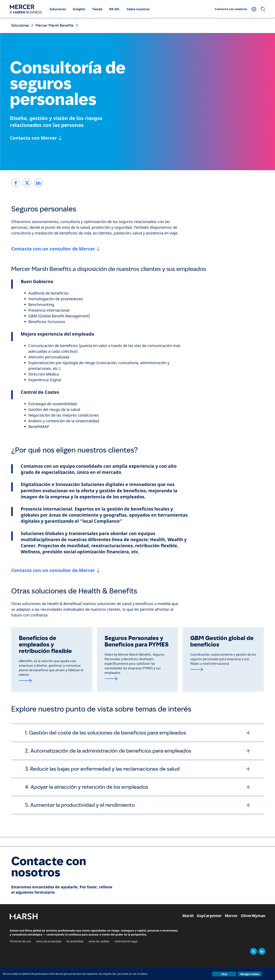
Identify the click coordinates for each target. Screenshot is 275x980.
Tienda (97, 9)
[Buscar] (263, 9)
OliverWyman (253, 916)
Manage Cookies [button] (250, 974)
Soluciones (58, 9)
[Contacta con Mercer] (36, 138)
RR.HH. (115, 9)
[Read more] (52, 681)
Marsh (188, 916)
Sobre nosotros (138, 9)
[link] (16, 183)
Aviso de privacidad (49, 941)
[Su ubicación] (254, 9)
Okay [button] (224, 974)
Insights (79, 9)
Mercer (231, 916)
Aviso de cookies (99, 941)
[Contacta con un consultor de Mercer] (55, 249)
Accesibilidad (75, 941)
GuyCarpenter (209, 916)
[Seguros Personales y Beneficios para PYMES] (137, 679)
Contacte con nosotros (231, 9)
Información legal (126, 941)
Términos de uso (20, 941)
